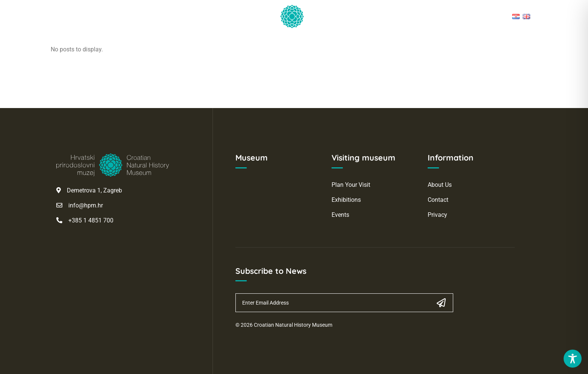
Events (340, 215)
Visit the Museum (143, 42)
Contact (438, 200)
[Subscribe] (441, 303)
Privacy (437, 215)
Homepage (82, 42)
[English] (526, 17)
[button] (527, 45)
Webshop (474, 42)
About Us (440, 185)
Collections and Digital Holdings (320, 42)
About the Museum (414, 42)
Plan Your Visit (351, 185)
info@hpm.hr (86, 205)
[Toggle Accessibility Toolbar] (573, 359)
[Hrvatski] (516, 17)
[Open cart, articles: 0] (506, 45)
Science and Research (222, 42)
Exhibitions (346, 200)
